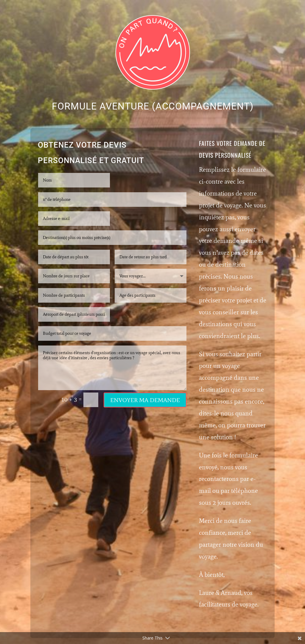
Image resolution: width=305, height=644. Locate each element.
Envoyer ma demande (145, 400)
